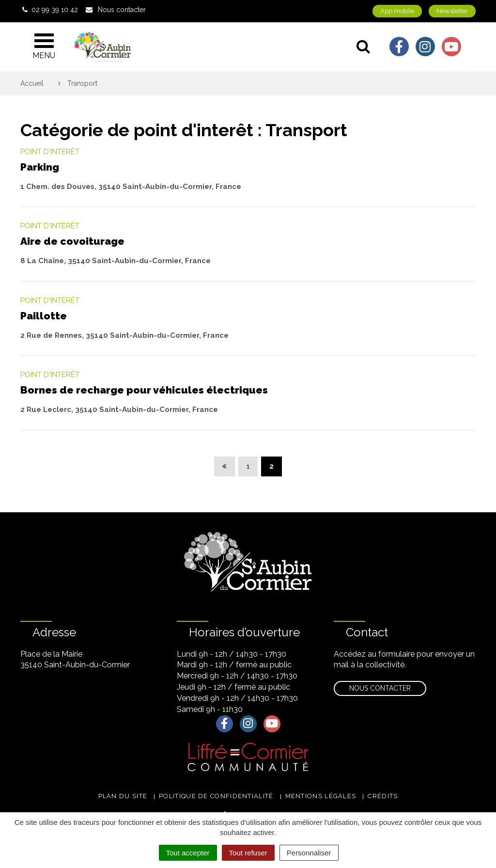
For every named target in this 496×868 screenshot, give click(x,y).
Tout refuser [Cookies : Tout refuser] (248, 853)
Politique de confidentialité (216, 796)
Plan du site (123, 796)
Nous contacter (380, 688)
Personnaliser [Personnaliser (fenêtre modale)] (309, 853)
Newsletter (452, 11)
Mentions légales (321, 796)
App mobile (397, 11)
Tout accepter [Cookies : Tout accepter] (188, 853)
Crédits (383, 796)
